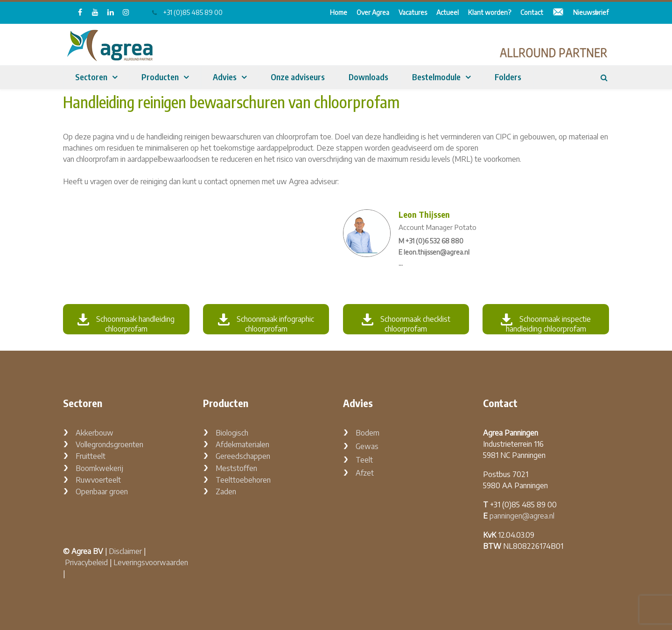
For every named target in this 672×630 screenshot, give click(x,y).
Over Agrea (373, 12)
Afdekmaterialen (242, 444)
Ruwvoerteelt (98, 480)
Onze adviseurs (298, 77)
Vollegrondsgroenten (109, 444)
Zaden (226, 492)
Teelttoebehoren (243, 480)
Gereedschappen (243, 456)
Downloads (368, 77)
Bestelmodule (436, 77)
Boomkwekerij (99, 468)
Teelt (364, 460)
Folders (508, 77)
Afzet (365, 473)
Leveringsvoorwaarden (151, 562)
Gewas (367, 446)
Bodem (367, 433)
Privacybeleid (86, 562)
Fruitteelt (91, 456)
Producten (160, 77)
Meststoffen (236, 468)
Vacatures (413, 12)
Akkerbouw (94, 433)
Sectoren (91, 77)
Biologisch (232, 433)
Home (339, 12)
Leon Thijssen (424, 214)
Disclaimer (125, 551)
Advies (225, 77)
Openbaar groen (102, 492)
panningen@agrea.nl (522, 516)
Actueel (448, 12)
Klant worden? (490, 12)
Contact (532, 12)
